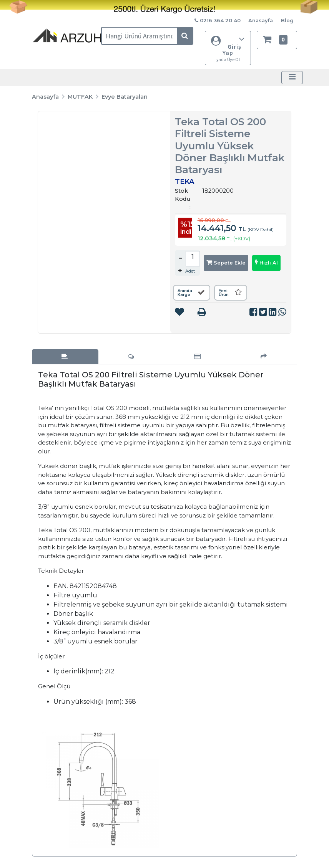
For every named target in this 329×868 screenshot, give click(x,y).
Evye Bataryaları (125, 97)
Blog (287, 21)
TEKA (184, 182)
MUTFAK (80, 97)
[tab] (65, 357)
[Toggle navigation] (292, 78)
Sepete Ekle (226, 262)
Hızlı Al (266, 262)
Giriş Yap (228, 48)
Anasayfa (261, 21)
